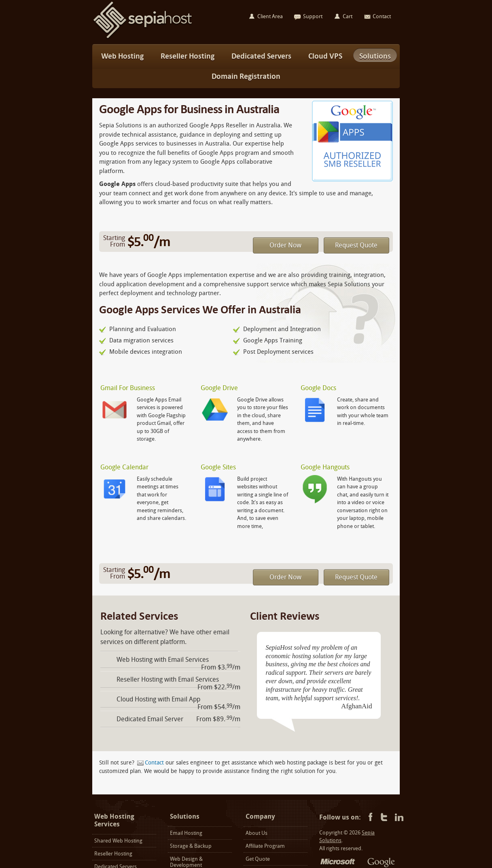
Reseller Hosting (113, 854)
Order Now (285, 245)
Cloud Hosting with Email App (158, 699)
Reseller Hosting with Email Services (168, 679)
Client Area (270, 16)
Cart (348, 16)
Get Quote (258, 859)
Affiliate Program (265, 846)
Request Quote (356, 245)
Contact (154, 763)
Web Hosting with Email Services (163, 660)
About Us (257, 833)
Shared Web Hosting (118, 841)
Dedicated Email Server (150, 719)
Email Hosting (186, 833)
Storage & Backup (191, 846)
